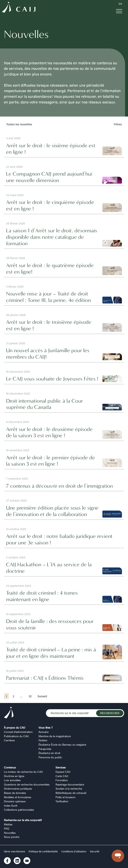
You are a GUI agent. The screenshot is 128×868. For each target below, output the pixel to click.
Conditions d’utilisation (74, 851)
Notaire (43, 740)
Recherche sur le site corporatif (23, 820)
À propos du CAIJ (15, 727)
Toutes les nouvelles (19, 124)
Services (61, 767)
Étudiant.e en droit (49, 753)
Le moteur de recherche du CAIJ (23, 772)
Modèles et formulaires (18, 797)
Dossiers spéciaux (15, 801)
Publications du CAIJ (16, 736)
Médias (8, 824)
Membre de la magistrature (55, 736)
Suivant (42, 696)
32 (30, 696)
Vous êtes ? (46, 727)
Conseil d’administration (18, 732)
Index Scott (11, 805)
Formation (62, 780)
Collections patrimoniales (19, 810)
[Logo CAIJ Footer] (9, 713)
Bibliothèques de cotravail (71, 793)
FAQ (7, 828)
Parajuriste (45, 749)
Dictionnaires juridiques (18, 788)
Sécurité (95, 851)
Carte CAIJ (62, 776)
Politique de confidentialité (43, 851)
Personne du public (50, 757)
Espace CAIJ (63, 772)
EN (120, 4)
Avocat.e (43, 732)
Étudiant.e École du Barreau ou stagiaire (62, 744)
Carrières (9, 740)
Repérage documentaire (70, 784)
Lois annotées (12, 780)
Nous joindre (12, 837)
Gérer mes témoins (15, 851)
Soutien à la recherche (69, 788)
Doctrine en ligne (14, 776)
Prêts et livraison (65, 797)
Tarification (62, 801)
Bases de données (15, 793)
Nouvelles (10, 833)
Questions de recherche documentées (27, 784)
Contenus (10, 767)
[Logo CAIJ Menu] (19, 8)
